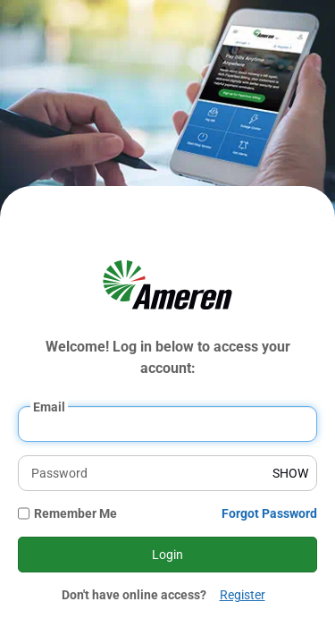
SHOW (290, 473)
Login (167, 555)
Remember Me (75, 513)
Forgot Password (269, 513)
